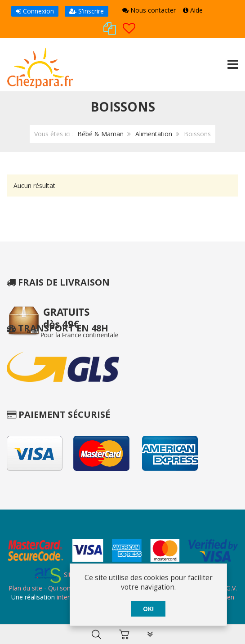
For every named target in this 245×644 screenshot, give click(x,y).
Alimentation (154, 134)
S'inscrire (87, 11)
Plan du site (25, 588)
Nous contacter (149, 10)
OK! (148, 609)
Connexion (35, 11)
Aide (193, 10)
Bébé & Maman (100, 134)
